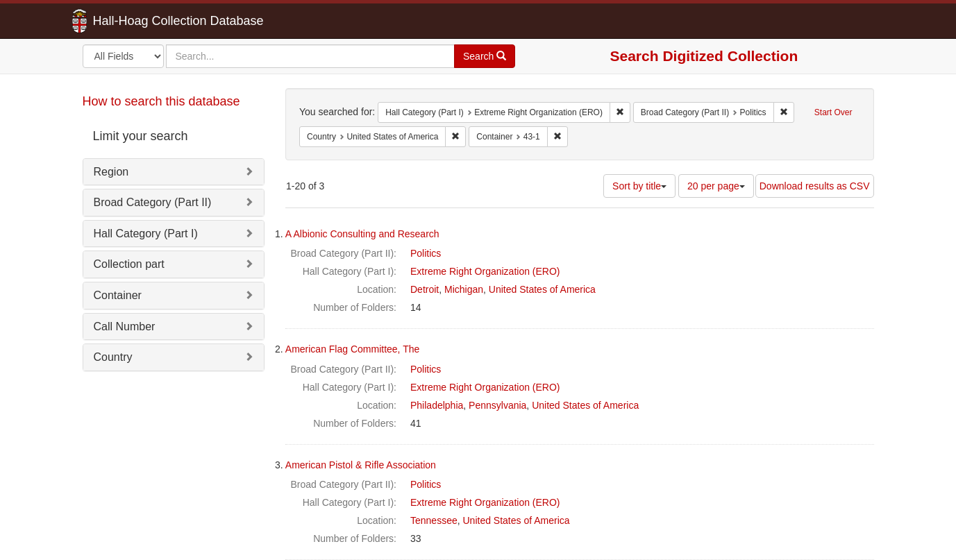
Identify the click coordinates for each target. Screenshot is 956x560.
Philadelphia (437, 405)
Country (113, 357)
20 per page (716, 186)
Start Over (833, 112)
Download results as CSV (815, 186)
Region (111, 172)
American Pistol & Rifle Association (361, 465)
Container (118, 295)
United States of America (542, 289)
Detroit (425, 289)
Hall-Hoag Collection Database (135, 21)
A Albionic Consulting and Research (362, 234)
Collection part (129, 264)
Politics (426, 253)
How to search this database (161, 101)
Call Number (125, 326)
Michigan (464, 289)
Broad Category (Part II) (153, 202)
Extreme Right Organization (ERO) (485, 271)
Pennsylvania (497, 405)
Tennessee (434, 520)
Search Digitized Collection (704, 56)
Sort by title (639, 186)
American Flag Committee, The (352, 349)
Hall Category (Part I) (146, 234)
